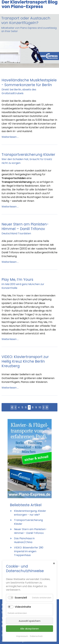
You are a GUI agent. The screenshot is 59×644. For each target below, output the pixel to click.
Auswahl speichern (30, 621)
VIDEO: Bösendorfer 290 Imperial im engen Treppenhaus (29, 551)
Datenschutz (36, 636)
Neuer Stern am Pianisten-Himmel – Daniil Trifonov (25, 226)
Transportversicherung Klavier (28, 155)
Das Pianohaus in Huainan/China (24, 540)
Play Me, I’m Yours (17, 279)
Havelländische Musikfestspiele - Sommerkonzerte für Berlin (29, 82)
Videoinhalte (23, 607)
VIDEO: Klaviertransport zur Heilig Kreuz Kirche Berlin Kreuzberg (25, 361)
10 (40, 407)
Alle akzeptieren (29, 629)
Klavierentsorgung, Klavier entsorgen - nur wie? (30, 513)
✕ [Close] (54, 563)
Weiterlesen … (10, 137)
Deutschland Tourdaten (16, 233)
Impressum (22, 636)
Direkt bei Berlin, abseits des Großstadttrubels (19, 91)
